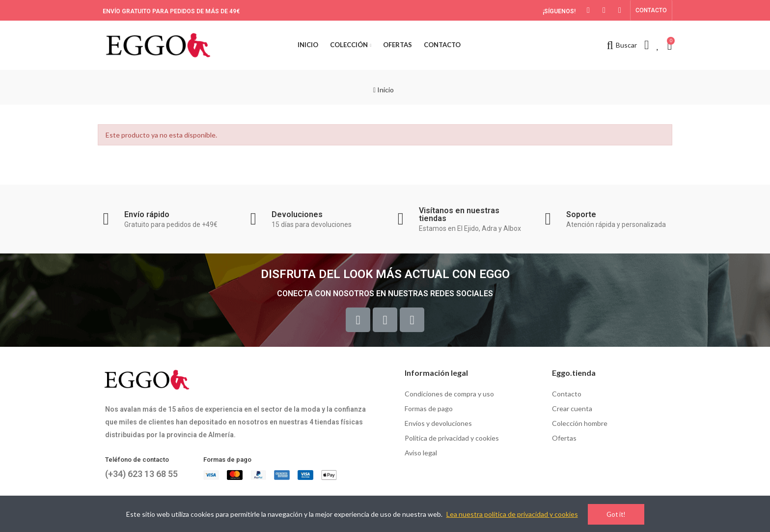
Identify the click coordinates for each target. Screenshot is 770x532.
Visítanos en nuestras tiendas (459, 214)
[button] (651, 10)
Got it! (616, 514)
